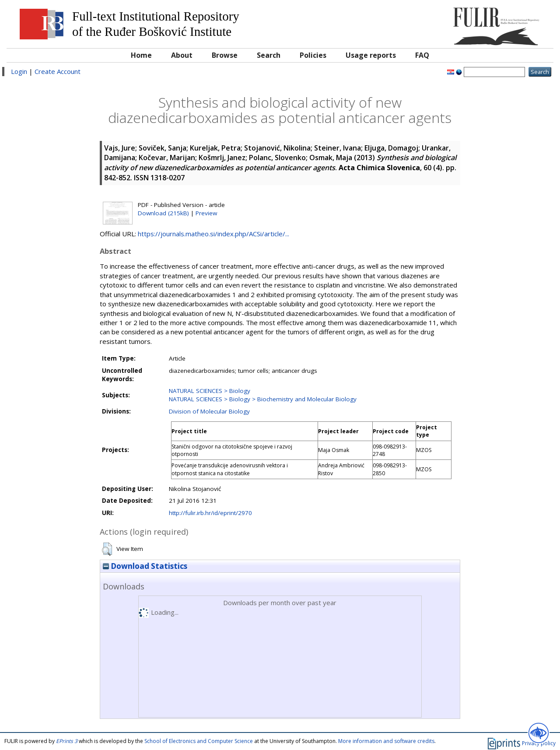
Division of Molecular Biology (209, 411)
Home (141, 55)
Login (19, 71)
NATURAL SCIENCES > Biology (210, 391)
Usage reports (371, 55)
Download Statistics (145, 566)
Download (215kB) (163, 213)
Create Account (58, 71)
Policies (313, 55)
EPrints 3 (67, 741)
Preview (206, 213)
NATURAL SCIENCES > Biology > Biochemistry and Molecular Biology (263, 399)
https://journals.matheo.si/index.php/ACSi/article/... (213, 234)
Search (269, 55)
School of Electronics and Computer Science (199, 741)
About (182, 55)
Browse (225, 55)
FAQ (422, 55)
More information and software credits (386, 741)
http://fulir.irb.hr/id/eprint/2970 (210, 513)
